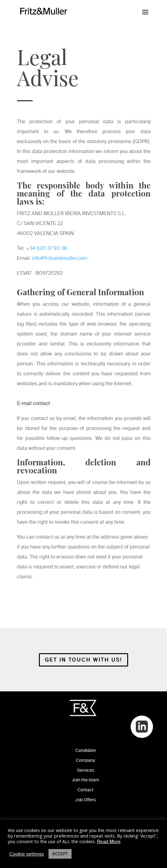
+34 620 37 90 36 (47, 248)
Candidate (86, 750)
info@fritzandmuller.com (60, 258)
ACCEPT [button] (60, 854)
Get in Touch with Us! (83, 660)
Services (86, 770)
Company (86, 760)
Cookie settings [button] (27, 854)
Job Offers (86, 800)
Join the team (86, 780)
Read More (109, 842)
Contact (86, 790)
